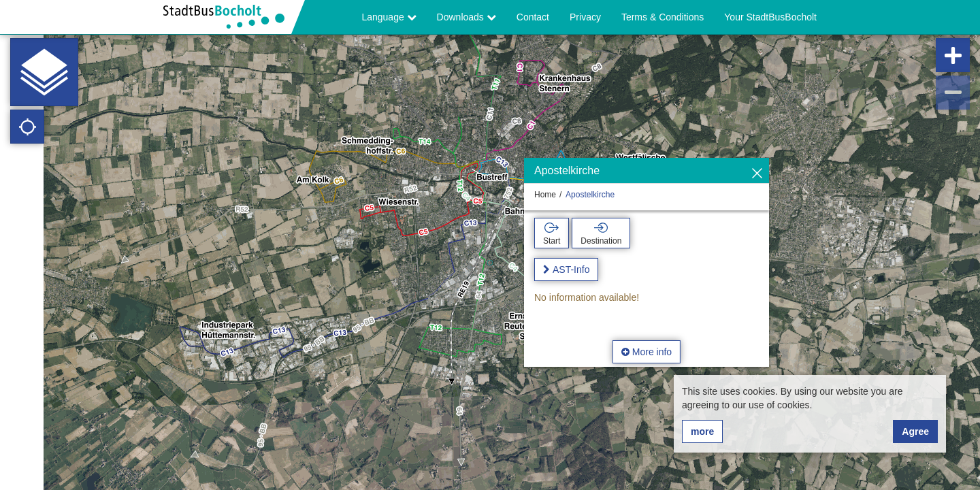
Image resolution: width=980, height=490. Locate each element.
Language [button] (389, 17)
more (702, 431)
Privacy (585, 17)
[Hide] (757, 174)
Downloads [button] (467, 17)
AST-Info (571, 269)
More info (647, 352)
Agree (915, 431)
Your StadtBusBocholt (770, 17)
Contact (533, 17)
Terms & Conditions (663, 17)
